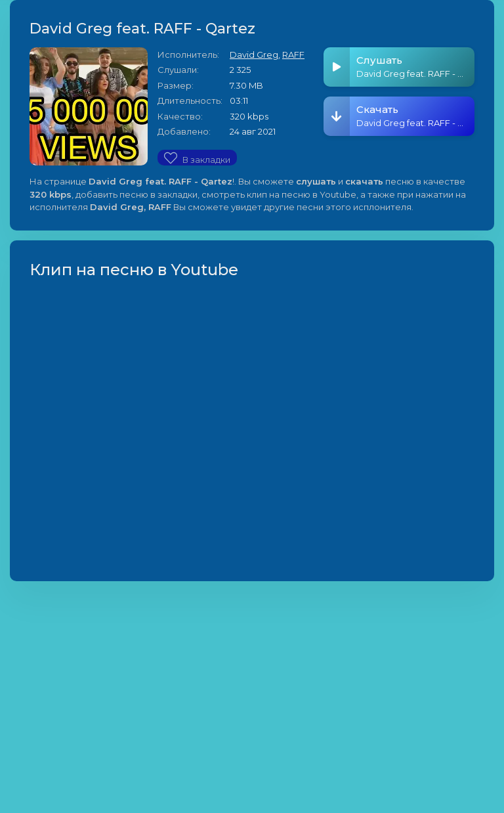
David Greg (254, 55)
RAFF (293, 55)
